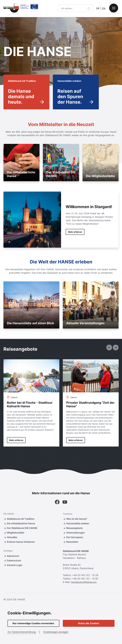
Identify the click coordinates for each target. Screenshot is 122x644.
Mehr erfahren (75, 232)
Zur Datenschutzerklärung (22, 632)
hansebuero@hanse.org (84, 582)
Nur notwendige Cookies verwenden (33, 623)
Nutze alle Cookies (89, 623)
